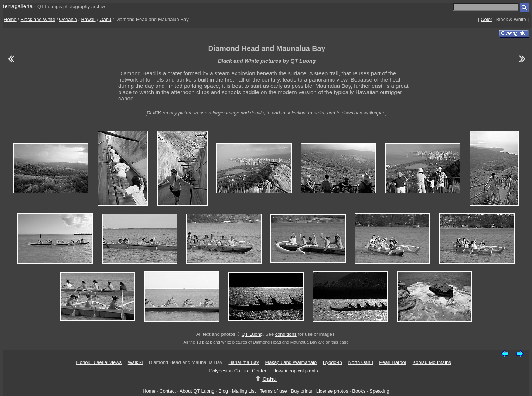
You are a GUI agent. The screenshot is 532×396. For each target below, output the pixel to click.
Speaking (379, 391)
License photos (332, 391)
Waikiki (135, 362)
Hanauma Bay (243, 362)
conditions (286, 334)
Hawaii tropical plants (295, 371)
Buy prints (302, 391)
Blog (223, 391)
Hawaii (88, 19)
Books (359, 391)
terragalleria (18, 6)
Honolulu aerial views (99, 362)
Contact (167, 391)
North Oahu (360, 362)
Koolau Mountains (432, 362)
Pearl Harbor (393, 362)
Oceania (68, 19)
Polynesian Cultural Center (238, 371)
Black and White (38, 19)
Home (10, 19)
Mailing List (244, 391)
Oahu (105, 19)
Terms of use (273, 391)
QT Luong (252, 334)
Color (486, 19)
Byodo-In (332, 362)
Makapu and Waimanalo (291, 362)
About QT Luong (197, 391)
